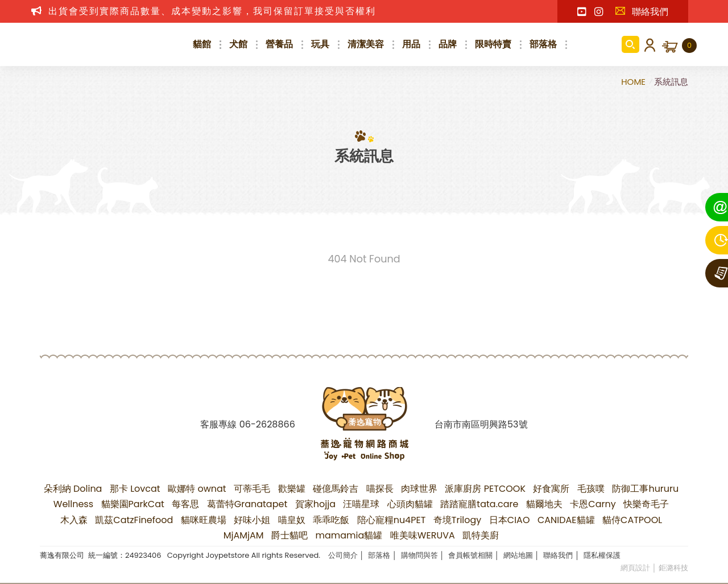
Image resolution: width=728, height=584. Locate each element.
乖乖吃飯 (331, 520)
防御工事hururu (645, 489)
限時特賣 (493, 44)
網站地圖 (518, 555)
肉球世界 (419, 489)
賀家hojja (315, 504)
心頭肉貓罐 (410, 504)
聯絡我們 (642, 12)
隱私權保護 (602, 555)
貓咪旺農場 (204, 520)
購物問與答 (419, 555)
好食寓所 (551, 489)
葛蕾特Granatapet (247, 504)
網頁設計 (635, 568)
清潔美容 (366, 44)
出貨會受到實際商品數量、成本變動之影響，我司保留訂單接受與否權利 (212, 11)
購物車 (689, 46)
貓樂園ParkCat (133, 504)
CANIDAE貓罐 (566, 520)
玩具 (320, 44)
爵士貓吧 (289, 535)
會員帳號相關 (470, 555)
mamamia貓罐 (349, 535)
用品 (411, 44)
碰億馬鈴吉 (336, 489)
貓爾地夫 (544, 504)
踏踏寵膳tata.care (479, 504)
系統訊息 (671, 82)
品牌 (448, 44)
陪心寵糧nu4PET (392, 520)
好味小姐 (252, 520)
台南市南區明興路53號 (481, 424)
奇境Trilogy (458, 520)
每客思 (185, 504)
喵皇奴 (292, 520)
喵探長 (380, 489)
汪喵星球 (361, 504)
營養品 (279, 44)
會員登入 (648, 44)
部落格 (543, 44)
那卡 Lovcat (135, 489)
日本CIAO (510, 520)
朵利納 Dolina (73, 489)
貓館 (202, 44)
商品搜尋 (630, 44)
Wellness (73, 504)
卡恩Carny (593, 504)
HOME (634, 82)
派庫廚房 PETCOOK (485, 489)
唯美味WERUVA (423, 535)
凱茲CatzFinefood (134, 520)
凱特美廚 (481, 535)
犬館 (238, 44)
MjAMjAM (244, 535)
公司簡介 (343, 555)
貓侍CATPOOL (632, 520)
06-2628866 (267, 424)
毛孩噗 (591, 489)
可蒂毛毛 (252, 489)
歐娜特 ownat (197, 489)
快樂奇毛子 (646, 504)
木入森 (74, 520)
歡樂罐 (292, 489)
